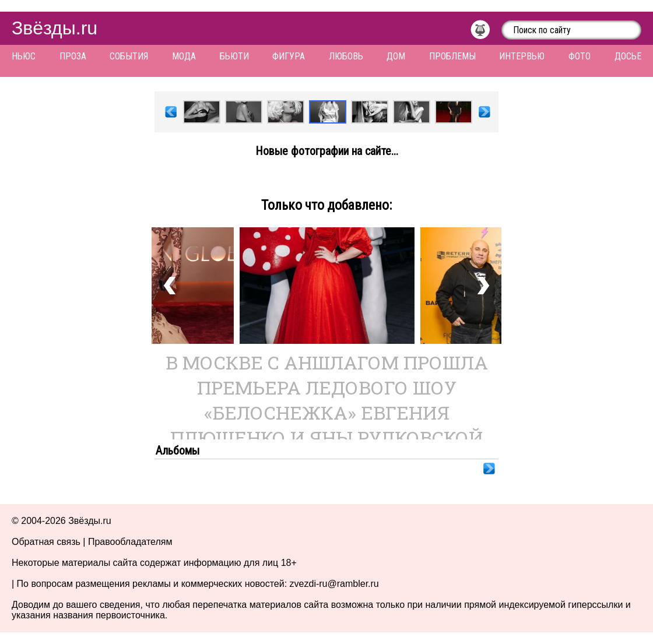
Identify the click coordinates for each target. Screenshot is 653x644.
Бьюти (234, 56)
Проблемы (452, 56)
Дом (396, 56)
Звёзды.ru (55, 28)
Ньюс (24, 56)
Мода (184, 56)
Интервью (522, 56)
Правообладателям (130, 542)
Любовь (346, 56)
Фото (580, 56)
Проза (73, 56)
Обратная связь (46, 542)
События (129, 56)
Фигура (289, 56)
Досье (628, 56)
